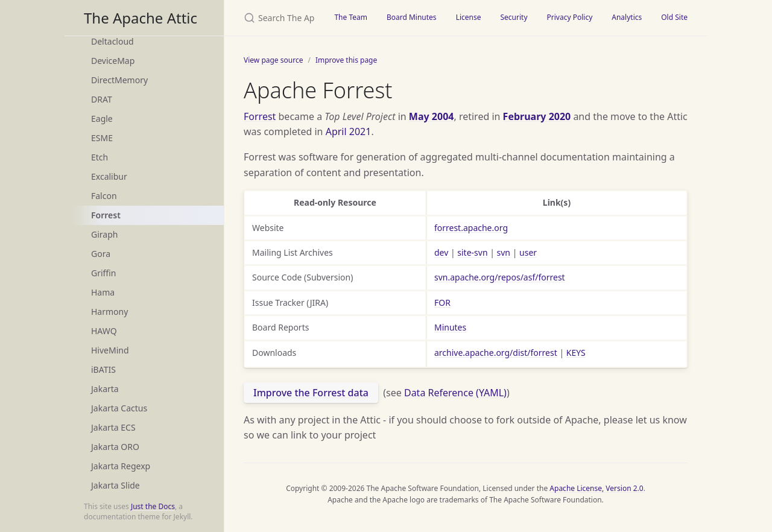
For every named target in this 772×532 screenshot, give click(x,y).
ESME (102, 138)
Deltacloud (112, 41)
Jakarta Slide (115, 485)
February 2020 (537, 116)
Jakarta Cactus (119, 408)
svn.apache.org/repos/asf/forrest (500, 277)
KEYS (576, 353)
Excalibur (109, 176)
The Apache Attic (141, 18)
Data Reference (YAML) (455, 393)
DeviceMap (113, 61)
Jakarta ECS (113, 427)
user (528, 252)
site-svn (472, 252)
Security (514, 17)
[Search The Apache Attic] (274, 18)
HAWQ (104, 331)
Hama (103, 292)
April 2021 (349, 131)
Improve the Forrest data (311, 393)
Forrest (106, 215)
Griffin (103, 273)
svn (504, 252)
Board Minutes (412, 17)
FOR (442, 302)
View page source (273, 60)
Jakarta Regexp (121, 466)
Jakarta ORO (115, 447)
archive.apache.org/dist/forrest (496, 353)
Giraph (104, 234)
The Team (351, 17)
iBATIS (103, 369)
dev (441, 252)
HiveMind (110, 350)
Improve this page (346, 60)
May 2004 (432, 116)
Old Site (674, 17)
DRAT (102, 99)
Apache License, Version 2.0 (596, 488)
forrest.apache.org (471, 228)
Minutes (450, 327)
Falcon (104, 196)
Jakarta (105, 389)
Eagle (102, 119)
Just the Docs (153, 506)
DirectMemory (119, 80)
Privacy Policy (570, 17)
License (469, 17)
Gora (101, 254)
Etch (100, 157)
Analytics (627, 17)
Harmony (109, 312)
